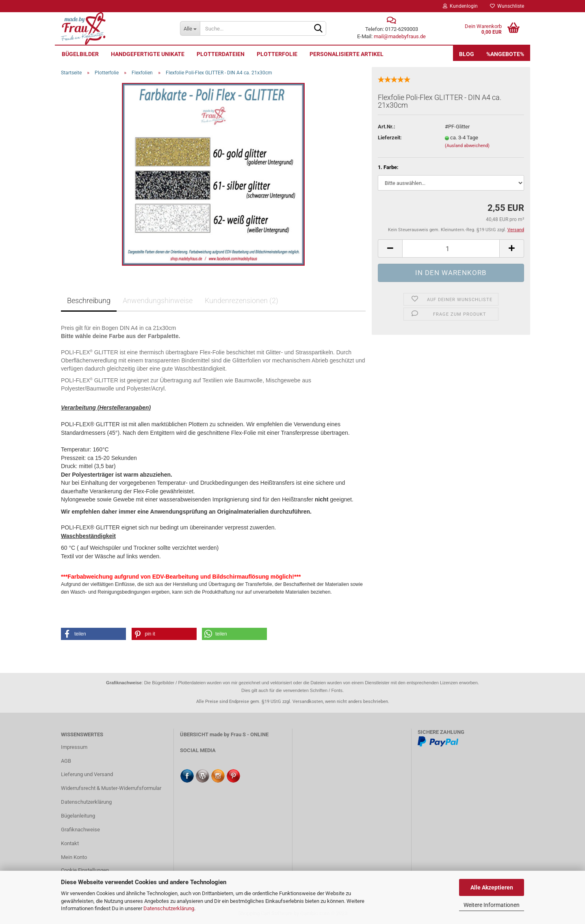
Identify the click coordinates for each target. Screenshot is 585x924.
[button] (93, 634)
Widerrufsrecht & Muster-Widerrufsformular (111, 788)
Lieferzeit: (390, 138)
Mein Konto (74, 857)
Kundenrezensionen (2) (242, 300)
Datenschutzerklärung (169, 908)
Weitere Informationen (492, 905)
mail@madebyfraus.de (400, 36)
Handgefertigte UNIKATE (148, 54)
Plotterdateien (221, 54)
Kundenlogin (460, 6)
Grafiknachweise (80, 830)
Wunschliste (507, 6)
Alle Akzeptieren (492, 887)
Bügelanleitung (78, 816)
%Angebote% (505, 54)
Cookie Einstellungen (85, 870)
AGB (66, 761)
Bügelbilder (80, 54)
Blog (467, 54)
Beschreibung (89, 300)
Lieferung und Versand (87, 774)
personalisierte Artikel (347, 54)
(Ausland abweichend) (467, 146)
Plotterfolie (277, 54)
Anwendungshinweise (158, 300)
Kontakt (70, 843)
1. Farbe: (388, 167)
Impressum (74, 747)
